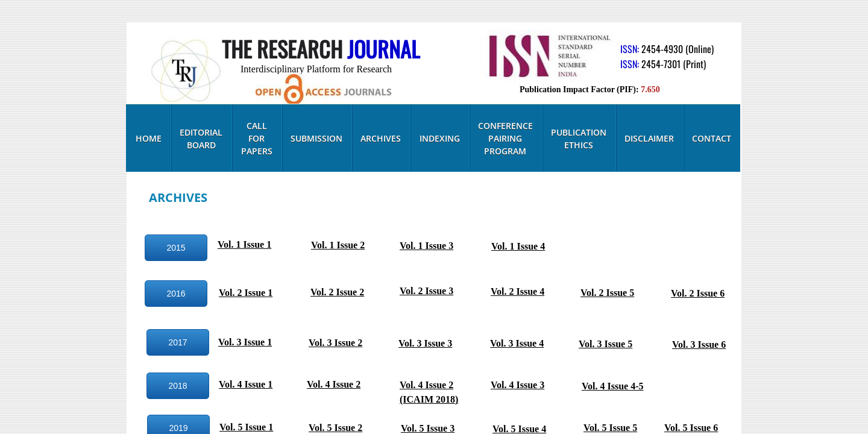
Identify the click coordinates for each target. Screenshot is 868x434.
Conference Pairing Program (505, 138)
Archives (381, 138)
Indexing (440, 138)
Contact (712, 138)
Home (149, 138)
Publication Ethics (579, 139)
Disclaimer (649, 138)
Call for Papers (257, 138)
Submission (316, 138)
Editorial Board (201, 139)
